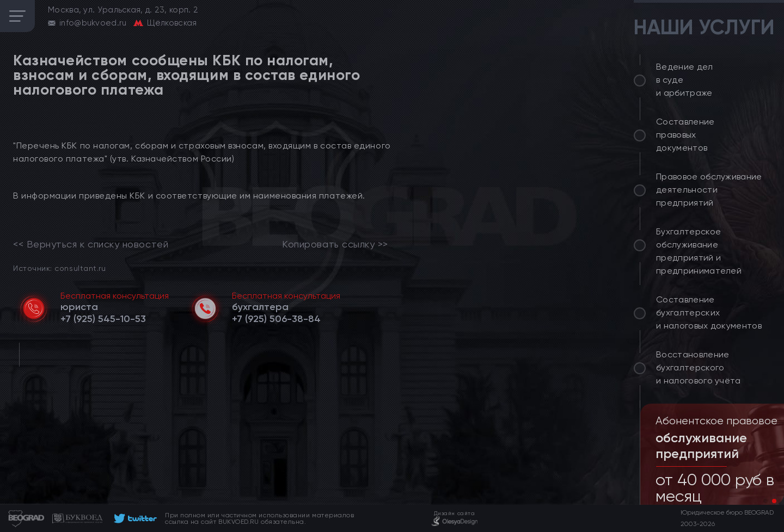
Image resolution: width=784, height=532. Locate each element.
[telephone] (103, 319)
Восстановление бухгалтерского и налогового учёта (699, 367)
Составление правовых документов (685, 135)
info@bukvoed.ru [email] (93, 23)
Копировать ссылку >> (335, 244)
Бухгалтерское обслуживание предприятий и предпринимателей (699, 251)
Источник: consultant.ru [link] (59, 268)
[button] (765, 501)
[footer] (134, 518)
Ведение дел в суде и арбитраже (685, 80)
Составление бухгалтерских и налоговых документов (709, 313)
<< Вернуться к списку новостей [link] (91, 244)
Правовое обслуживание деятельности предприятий (709, 190)
